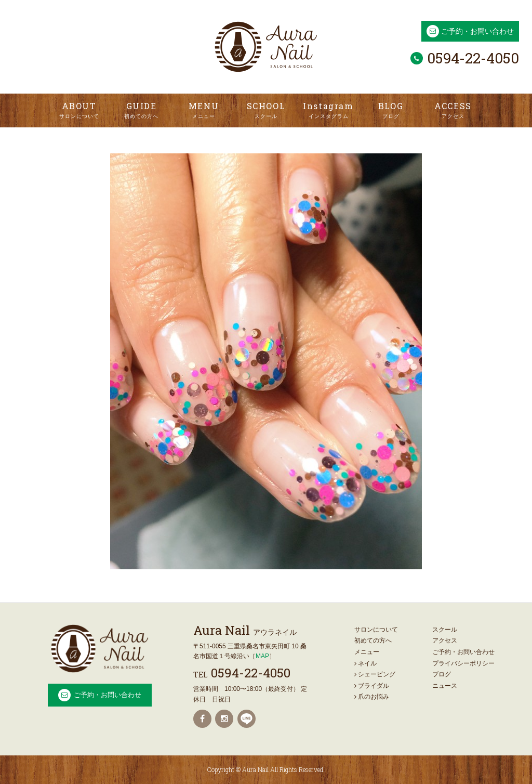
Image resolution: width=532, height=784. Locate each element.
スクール (445, 630)
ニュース (445, 686)
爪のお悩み (372, 697)
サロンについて (376, 630)
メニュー (367, 652)
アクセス (445, 641)
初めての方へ (373, 641)
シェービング (375, 674)
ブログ (442, 674)
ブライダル (372, 686)
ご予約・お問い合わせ (477, 31)
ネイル (365, 663)
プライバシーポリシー (463, 663)
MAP (262, 656)
